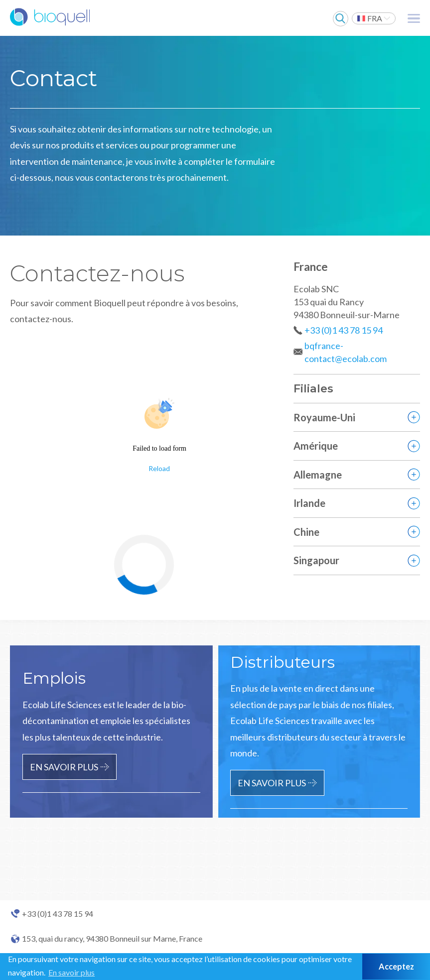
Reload (159, 468)
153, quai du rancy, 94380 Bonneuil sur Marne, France (112, 939)
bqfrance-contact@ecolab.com (346, 352)
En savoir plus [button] (72, 972)
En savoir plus (64, 767)
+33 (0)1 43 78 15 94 (344, 330)
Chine (306, 532)
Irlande (309, 503)
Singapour (316, 560)
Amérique (316, 446)
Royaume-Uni (324, 417)
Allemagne (318, 475)
